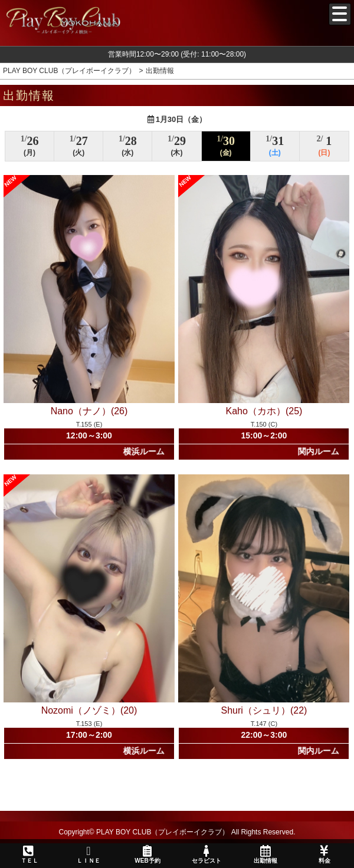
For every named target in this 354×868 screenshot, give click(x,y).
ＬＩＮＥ (88, 854)
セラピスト (206, 854)
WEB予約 (147, 854)
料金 (324, 854)
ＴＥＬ (29, 855)
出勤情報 (265, 854)
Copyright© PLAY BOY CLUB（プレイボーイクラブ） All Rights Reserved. (177, 832)
